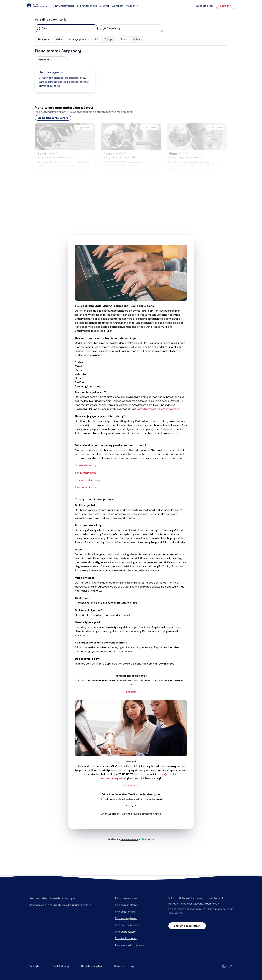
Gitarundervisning (86, 465)
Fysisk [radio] (124, 39)
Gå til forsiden (131, 786)
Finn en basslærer (126, 932)
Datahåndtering (61, 966)
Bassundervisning (86, 487)
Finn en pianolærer (126, 905)
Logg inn (226, 6)
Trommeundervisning (88, 480)
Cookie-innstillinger (125, 966)
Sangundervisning (86, 473)
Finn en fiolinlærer (126, 938)
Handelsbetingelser (92, 966)
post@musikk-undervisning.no (73, 905)
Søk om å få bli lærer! (187, 926)
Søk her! (131, 692)
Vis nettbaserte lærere (53, 118)
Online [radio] (136, 39)
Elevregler (35, 966)
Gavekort (118, 6)
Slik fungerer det (87, 6)
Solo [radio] (97, 39)
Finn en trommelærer (128, 925)
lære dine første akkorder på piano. (158, 409)
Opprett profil (205, 6)
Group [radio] (108, 39)
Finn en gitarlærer (126, 912)
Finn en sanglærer (126, 918)
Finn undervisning (64, 6)
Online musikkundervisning (131, 945)
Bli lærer (104, 6)
